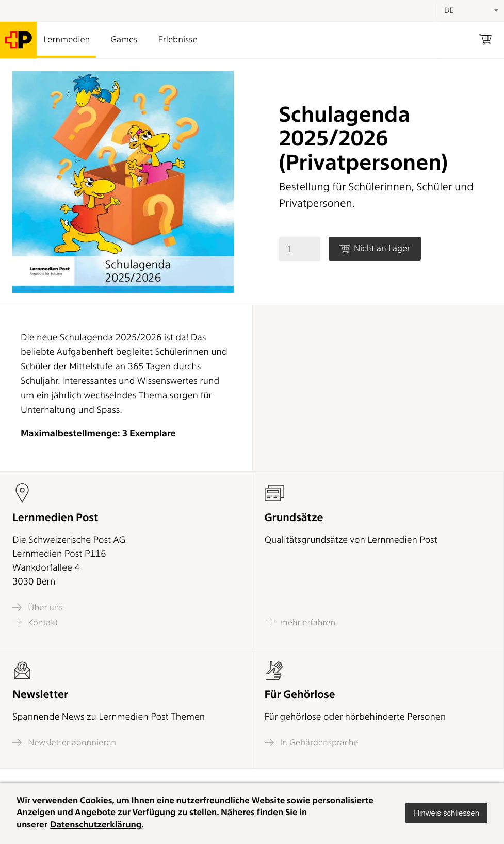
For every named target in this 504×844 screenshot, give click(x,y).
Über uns (38, 607)
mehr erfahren (300, 622)
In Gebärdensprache (312, 743)
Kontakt (35, 622)
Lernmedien (67, 40)
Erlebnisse (177, 40)
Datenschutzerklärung (96, 825)
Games (124, 40)
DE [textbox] (449, 10)
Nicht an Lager (375, 248)
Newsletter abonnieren (64, 743)
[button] (446, 813)
